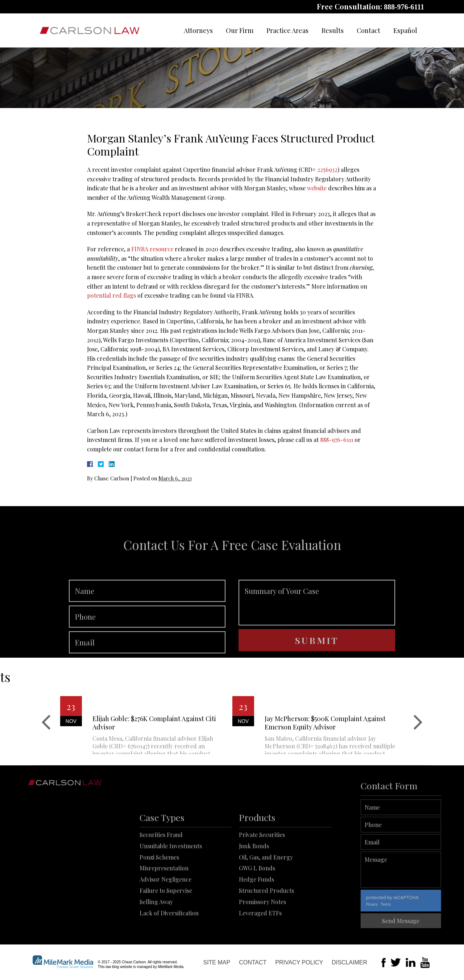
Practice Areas (287, 30)
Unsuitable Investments (171, 878)
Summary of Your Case (317, 624)
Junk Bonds (254, 878)
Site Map (217, 962)
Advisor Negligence (165, 912)
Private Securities (262, 867)
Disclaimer (349, 962)
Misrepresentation (164, 901)
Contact (368, 30)
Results (333, 30)
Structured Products (266, 923)
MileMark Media (171, 967)
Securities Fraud (161, 867)
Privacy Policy (299, 962)
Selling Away (156, 934)
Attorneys (198, 30)
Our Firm (240, 30)
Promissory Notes (262, 934)
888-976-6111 (404, 7)
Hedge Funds (256, 912)
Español (405, 30)
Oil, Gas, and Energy (266, 890)
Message (424, 870)
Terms (409, 904)
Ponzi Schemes (159, 890)
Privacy (394, 904)
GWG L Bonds (257, 901)
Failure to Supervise (166, 923)
